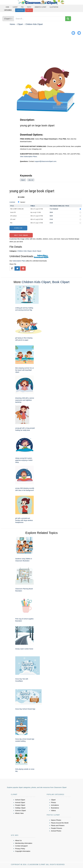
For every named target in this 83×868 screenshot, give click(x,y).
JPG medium (13, 216)
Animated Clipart (40, 7)
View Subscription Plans (28, 156)
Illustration (54, 7)
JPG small (13, 219)
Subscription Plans (19, 261)
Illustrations (55, 808)
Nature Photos (56, 820)
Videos (53, 810)
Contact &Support (21, 846)
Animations (55, 805)
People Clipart (20, 805)
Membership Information (24, 843)
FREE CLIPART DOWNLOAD (17, 209)
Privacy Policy (20, 849)
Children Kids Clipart (34, 24)
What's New (19, 813)
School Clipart (20, 800)
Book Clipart (37, 251)
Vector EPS (13, 212)
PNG (22, 7)
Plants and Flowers (58, 825)
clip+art (31, 180)
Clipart (15, 7)
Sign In (29, 10)
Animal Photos (56, 831)
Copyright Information (23, 851)
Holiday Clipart (20, 808)
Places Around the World (60, 823)
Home (7, 7)
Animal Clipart (20, 802)
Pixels (33, 206)
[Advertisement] (41, 52)
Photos (53, 802)
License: (12, 202)
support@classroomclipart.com (45, 161)
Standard (23, 202)
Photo (29, 7)
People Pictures (57, 828)
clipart (23, 180)
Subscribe (20, 10)
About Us (18, 840)
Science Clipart (20, 810)
